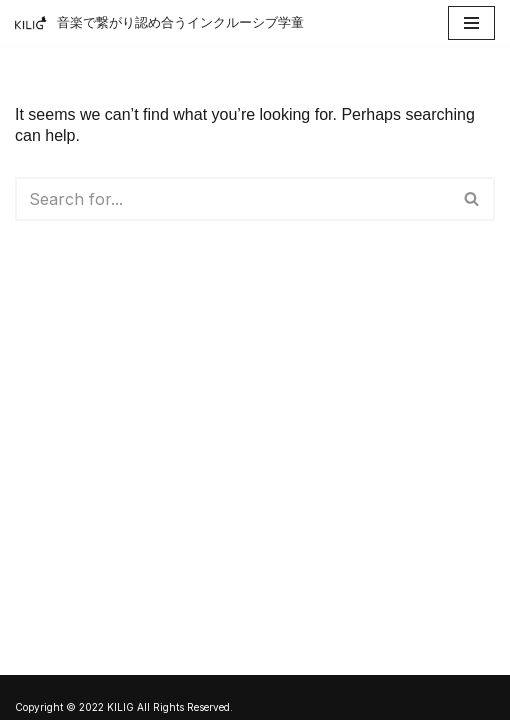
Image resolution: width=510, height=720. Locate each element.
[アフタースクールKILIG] (159, 22)
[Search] (232, 199)
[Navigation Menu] (471, 23)
